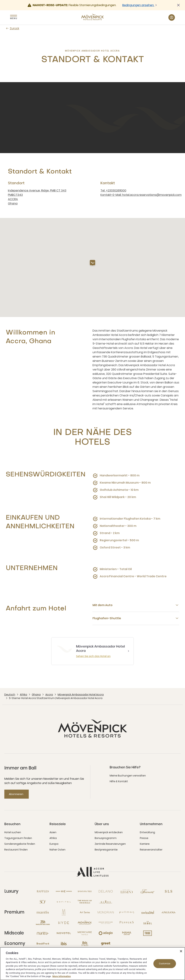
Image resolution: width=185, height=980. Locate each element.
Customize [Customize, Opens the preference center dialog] (165, 964)
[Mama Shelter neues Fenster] (127, 933)
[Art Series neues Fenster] (85, 912)
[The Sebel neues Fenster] (148, 923)
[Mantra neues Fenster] (43, 933)
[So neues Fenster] (43, 902)
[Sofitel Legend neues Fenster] (127, 891)
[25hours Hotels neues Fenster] (43, 923)
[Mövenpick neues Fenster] (85, 923)
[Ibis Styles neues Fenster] (85, 944)
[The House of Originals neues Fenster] (85, 902)
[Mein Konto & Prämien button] (172, 17)
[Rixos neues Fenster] (106, 902)
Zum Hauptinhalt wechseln (0, 0)
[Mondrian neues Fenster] (106, 912)
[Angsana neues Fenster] (169, 912)
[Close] (181, 951)
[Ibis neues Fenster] (64, 944)
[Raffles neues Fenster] (43, 891)
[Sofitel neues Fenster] (64, 902)
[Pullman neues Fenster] (127, 912)
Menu (14, 18)
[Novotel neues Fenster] (64, 933)
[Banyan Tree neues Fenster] (85, 891)
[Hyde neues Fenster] (64, 923)
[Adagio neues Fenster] (106, 933)
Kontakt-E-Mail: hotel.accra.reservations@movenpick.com (141, 195)
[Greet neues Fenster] (106, 944)
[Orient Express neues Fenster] (64, 891)
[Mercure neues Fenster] (85, 933)
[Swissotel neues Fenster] (148, 912)
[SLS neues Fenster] (169, 891)
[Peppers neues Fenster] (127, 923)
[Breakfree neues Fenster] (43, 944)
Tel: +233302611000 (113, 190)
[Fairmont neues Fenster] (148, 891)
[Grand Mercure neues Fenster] (106, 923)
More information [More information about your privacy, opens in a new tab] (62, 976)
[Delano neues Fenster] (106, 891)
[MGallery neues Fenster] (64, 912)
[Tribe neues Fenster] (148, 933)
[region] (92, 964)
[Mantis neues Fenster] (43, 912)
